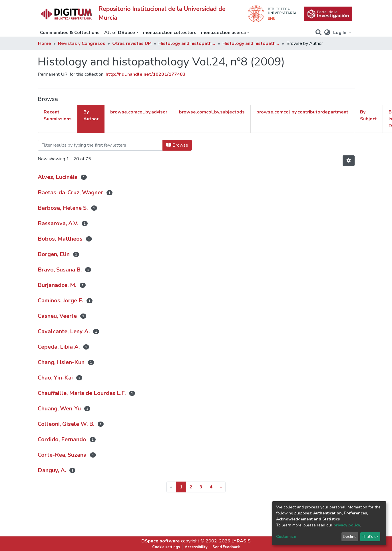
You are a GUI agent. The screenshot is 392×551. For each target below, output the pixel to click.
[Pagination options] (349, 161)
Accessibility (196, 547)
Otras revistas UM (132, 43)
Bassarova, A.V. (58, 223)
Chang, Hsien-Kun (61, 362)
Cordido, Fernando (62, 439)
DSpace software (161, 541)
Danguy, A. (52, 470)
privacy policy (347, 525)
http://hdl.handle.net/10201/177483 (146, 74)
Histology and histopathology (187, 43)
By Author (91, 115)
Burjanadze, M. (57, 285)
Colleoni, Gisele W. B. (66, 424)
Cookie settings (166, 547)
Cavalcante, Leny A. (64, 331)
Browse (177, 145)
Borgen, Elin (54, 254)
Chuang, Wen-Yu (59, 409)
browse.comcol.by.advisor (139, 112)
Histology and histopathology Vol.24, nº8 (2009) (251, 43)
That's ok (370, 537)
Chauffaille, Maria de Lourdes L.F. (82, 393)
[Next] (221, 487)
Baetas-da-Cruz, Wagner (70, 192)
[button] (327, 33)
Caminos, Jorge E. (60, 301)
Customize (286, 537)
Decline (350, 537)
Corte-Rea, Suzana (62, 455)
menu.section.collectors (170, 33)
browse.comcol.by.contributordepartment (302, 112)
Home (45, 43)
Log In (340, 33)
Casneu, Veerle (57, 316)
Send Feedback (226, 547)
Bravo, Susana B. (60, 270)
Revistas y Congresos (82, 43)
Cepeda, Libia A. (59, 347)
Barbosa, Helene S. (63, 208)
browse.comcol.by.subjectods (212, 112)
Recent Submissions (58, 115)
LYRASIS (241, 541)
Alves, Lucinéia (58, 177)
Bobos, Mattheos (60, 239)
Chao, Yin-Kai (55, 378)
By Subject (368, 115)
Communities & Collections (70, 33)
